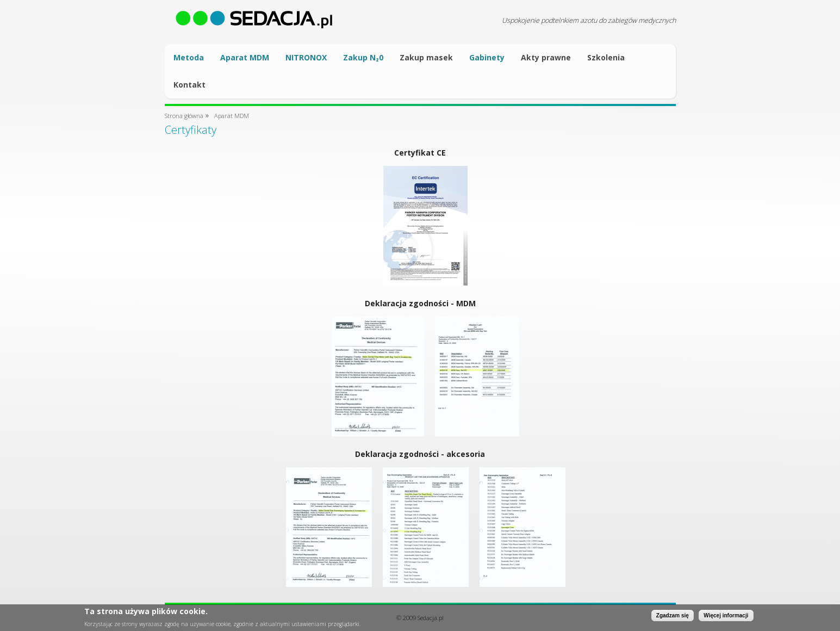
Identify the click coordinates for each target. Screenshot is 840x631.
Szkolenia (606, 57)
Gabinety (487, 57)
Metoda (189, 57)
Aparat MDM (245, 57)
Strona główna (184, 116)
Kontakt (189, 85)
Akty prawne (546, 57)
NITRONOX (306, 57)
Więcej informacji (726, 617)
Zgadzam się (673, 617)
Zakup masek (426, 57)
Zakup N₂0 (363, 57)
